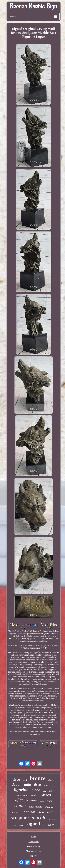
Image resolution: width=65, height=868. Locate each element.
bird (25, 780)
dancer (47, 795)
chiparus (49, 807)
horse (54, 786)
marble (39, 817)
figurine (21, 790)
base (51, 811)
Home (34, 837)
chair (41, 812)
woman (31, 800)
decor (16, 784)
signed (33, 824)
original (29, 812)
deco (37, 785)
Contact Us (34, 842)
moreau (53, 819)
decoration (22, 795)
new (51, 791)
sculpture (20, 818)
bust (21, 825)
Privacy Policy (34, 846)
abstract (16, 812)
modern (35, 795)
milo (28, 785)
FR (36, 856)
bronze (38, 778)
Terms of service (34, 851)
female (42, 801)
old (44, 826)
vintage (51, 780)
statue (20, 805)
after (19, 800)
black (36, 790)
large (14, 825)
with (51, 825)
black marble (35, 807)
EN (31, 856)
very (50, 801)
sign (45, 791)
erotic (46, 785)
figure (17, 780)
